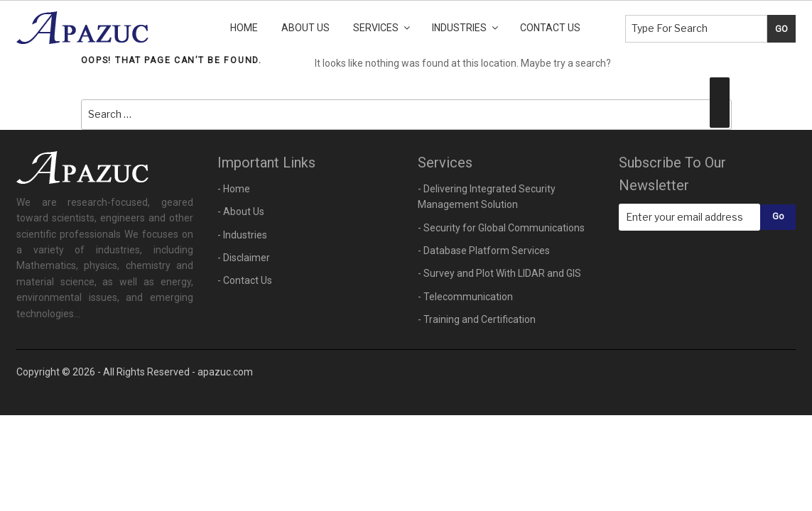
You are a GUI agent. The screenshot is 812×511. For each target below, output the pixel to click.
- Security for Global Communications (501, 228)
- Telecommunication (465, 297)
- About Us (241, 211)
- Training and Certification (477, 319)
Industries (466, 28)
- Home (234, 189)
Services (383, 28)
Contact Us (550, 28)
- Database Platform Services (484, 251)
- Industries (242, 235)
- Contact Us (245, 280)
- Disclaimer (244, 258)
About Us (305, 28)
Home (244, 28)
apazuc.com (225, 372)
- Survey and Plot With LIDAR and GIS (499, 273)
